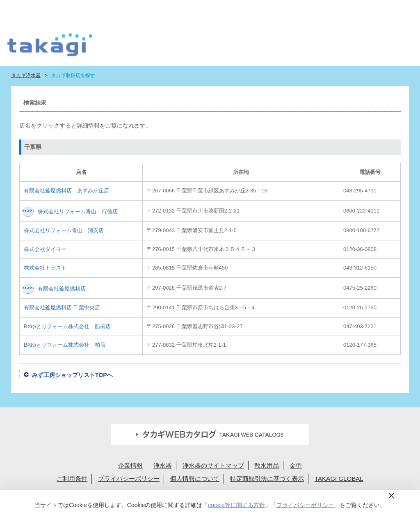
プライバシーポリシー (129, 479)
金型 (296, 465)
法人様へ (301, 9)
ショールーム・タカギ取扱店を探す (282, 47)
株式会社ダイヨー (45, 249)
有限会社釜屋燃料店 (62, 289)
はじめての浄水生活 (130, 47)
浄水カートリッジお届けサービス (340, 47)
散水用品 (267, 465)
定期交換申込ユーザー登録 (179, 9)
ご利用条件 (72, 479)
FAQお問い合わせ (237, 9)
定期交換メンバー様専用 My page (373, 9)
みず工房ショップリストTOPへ (72, 375)
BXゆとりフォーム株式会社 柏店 (65, 345)
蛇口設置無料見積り (122, 9)
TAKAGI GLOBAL (339, 479)
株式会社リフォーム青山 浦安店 (64, 230)
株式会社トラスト (45, 268)
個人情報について (195, 479)
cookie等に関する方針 (236, 505)
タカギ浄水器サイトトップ (101, 47)
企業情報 (130, 465)
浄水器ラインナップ (171, 47)
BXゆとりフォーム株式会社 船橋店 (67, 326)
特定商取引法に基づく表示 (267, 479)
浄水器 (163, 465)
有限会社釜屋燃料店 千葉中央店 (62, 307)
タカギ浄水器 (26, 75)
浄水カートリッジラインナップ (222, 47)
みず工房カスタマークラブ (387, 47)
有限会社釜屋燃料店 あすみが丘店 (66, 191)
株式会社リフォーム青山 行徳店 (78, 211)
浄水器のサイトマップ (213, 465)
